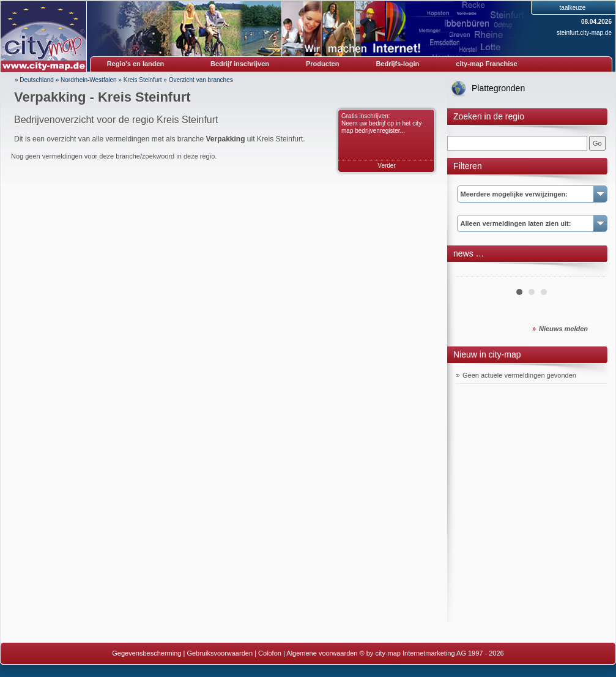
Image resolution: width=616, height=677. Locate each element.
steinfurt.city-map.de (584, 33)
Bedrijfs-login (397, 64)
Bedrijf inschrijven (240, 64)
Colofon (270, 653)
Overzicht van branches (201, 80)
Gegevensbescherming (147, 653)
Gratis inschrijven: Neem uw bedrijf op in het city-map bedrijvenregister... (383, 123)
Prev (472, 272)
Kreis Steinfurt (143, 80)
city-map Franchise (486, 64)
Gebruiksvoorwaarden (220, 653)
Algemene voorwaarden (322, 653)
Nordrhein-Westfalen (89, 80)
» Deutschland (34, 80)
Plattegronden (498, 88)
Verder (386, 166)
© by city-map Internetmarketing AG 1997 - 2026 (432, 653)
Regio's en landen (136, 64)
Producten (322, 64)
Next (590, 272)
